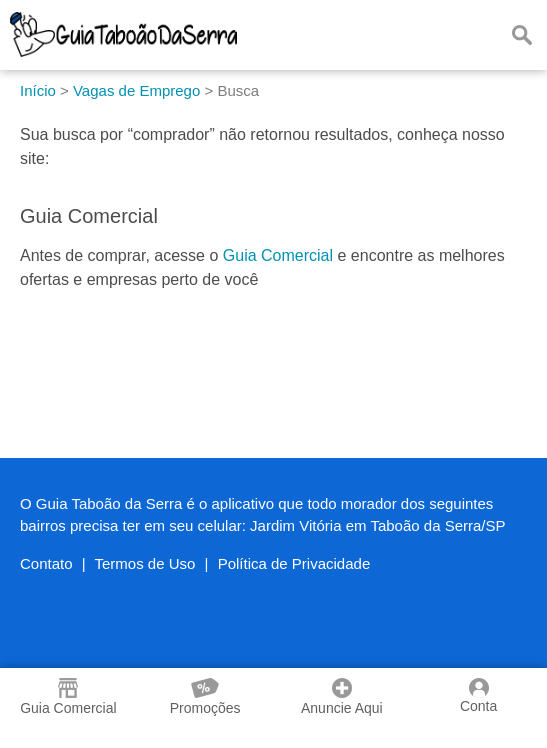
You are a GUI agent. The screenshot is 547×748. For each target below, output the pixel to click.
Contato (46, 563)
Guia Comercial (278, 255)
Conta (478, 696)
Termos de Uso (145, 563)
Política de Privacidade (294, 563)
